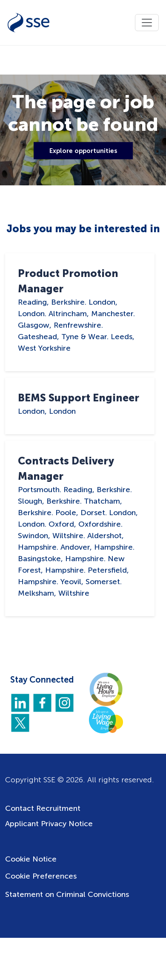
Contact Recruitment (43, 808)
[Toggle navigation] (147, 23)
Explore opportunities (83, 150)
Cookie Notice (31, 859)
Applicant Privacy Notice (49, 824)
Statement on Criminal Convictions (67, 894)
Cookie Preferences (41, 876)
